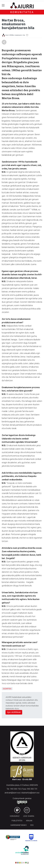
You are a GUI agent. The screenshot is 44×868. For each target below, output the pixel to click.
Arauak (29, 821)
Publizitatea (17, 821)
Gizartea (7, 689)
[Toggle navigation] (3, 5)
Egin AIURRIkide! (14, 712)
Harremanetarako (19, 825)
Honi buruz (15, 816)
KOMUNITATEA (22, 12)
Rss (32, 825)
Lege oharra (29, 816)
